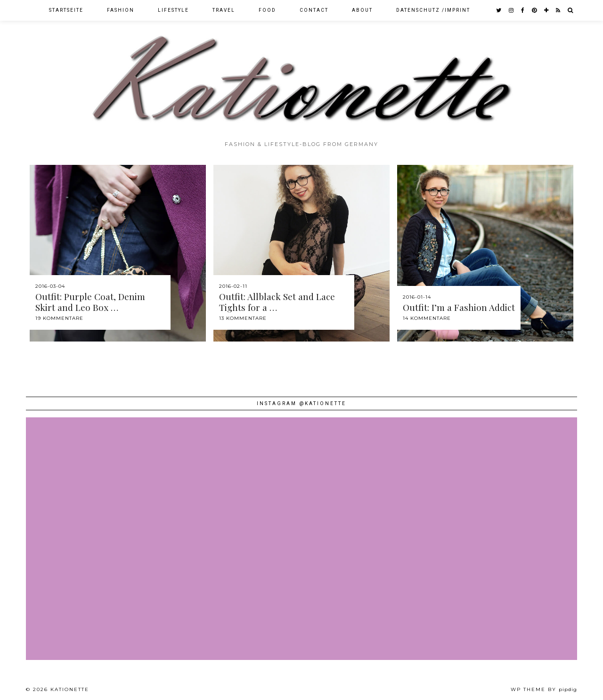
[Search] (571, 10)
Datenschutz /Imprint (433, 10)
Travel (224, 10)
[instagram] (512, 10)
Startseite (66, 10)
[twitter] (499, 10)
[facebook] (523, 10)
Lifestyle (173, 10)
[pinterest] (535, 10)
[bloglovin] (547, 10)
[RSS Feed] (558, 10)
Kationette (70, 689)
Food (267, 10)
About (362, 10)
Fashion (121, 10)
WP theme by (544, 689)
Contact (314, 10)
